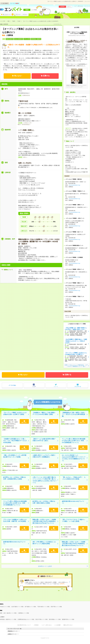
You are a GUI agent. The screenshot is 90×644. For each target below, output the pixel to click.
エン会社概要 (57, 625)
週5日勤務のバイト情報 (55, 619)
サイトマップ (87, 6)
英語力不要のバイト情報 (41, 619)
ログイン (69, 7)
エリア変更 (34, 10)
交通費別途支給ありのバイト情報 (26, 619)
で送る (12, 385)
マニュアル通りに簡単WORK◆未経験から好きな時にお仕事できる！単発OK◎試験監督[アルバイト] (74, 441)
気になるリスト (8, 14)
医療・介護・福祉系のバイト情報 (8, 613)
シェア (34, 387)
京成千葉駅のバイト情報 (17, 607)
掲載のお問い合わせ (68, 625)
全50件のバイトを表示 (45, 566)
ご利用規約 (36, 625)
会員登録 (62, 7)
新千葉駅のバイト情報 (30, 607)
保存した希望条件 (23, 15)
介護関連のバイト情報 (23, 613)
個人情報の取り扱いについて (24, 625)
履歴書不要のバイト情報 (68, 619)
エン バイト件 (15, 3)
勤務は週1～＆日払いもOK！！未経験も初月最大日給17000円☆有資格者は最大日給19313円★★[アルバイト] (44, 521)
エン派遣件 (5, 3)
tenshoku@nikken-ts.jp (75, 185)
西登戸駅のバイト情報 (56, 607)
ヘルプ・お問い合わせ (78, 6)
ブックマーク (78, 387)
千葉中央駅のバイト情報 (43, 607)
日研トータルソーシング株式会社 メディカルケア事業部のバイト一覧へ (76, 366)
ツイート (56, 387)
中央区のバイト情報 (5, 607)
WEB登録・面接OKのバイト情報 (8, 619)
